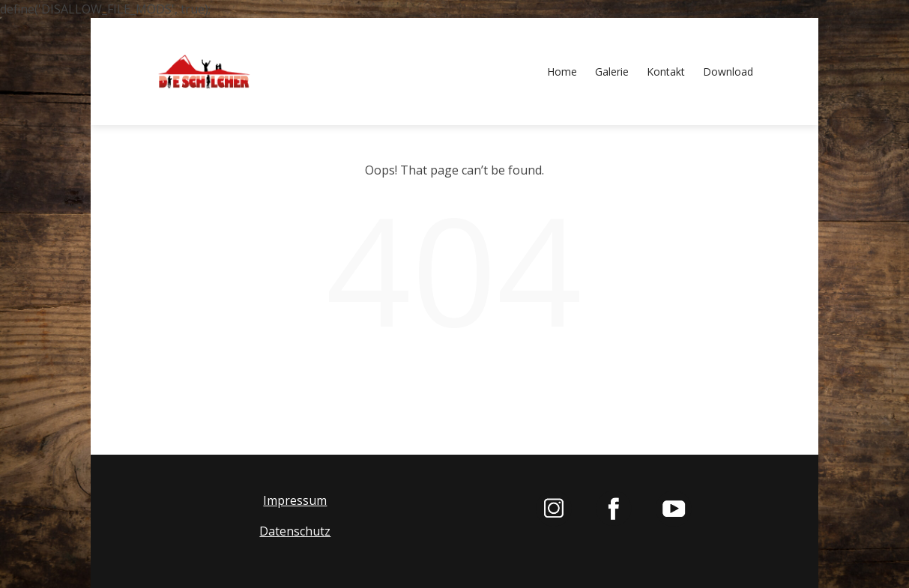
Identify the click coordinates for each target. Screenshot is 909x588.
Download (728, 72)
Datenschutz (295, 531)
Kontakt (666, 72)
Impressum (295, 500)
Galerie (612, 72)
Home (562, 72)
